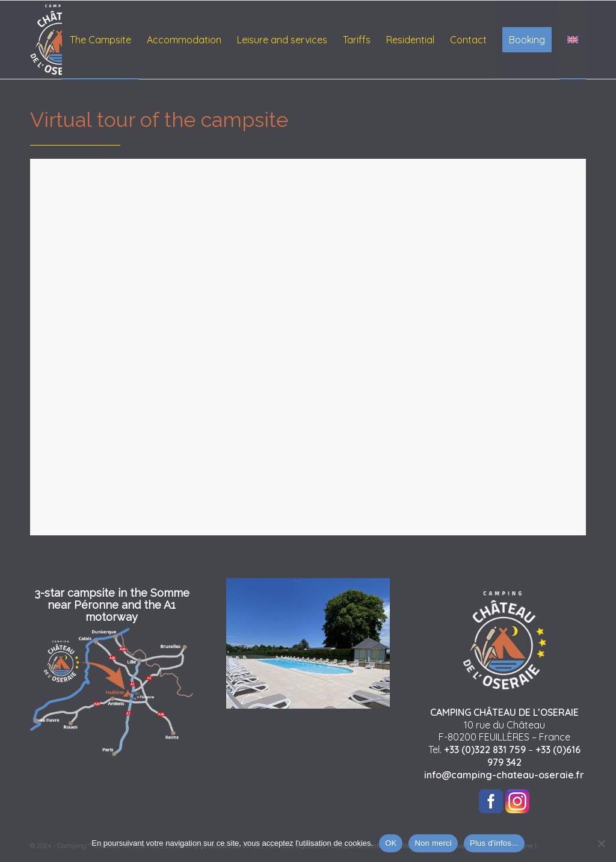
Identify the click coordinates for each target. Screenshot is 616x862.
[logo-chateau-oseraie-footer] (60, 40)
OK (391, 843)
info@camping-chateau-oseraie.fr (504, 775)
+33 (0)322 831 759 (485, 750)
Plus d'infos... (494, 843)
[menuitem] (100, 40)
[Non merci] (601, 843)
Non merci (433, 843)
